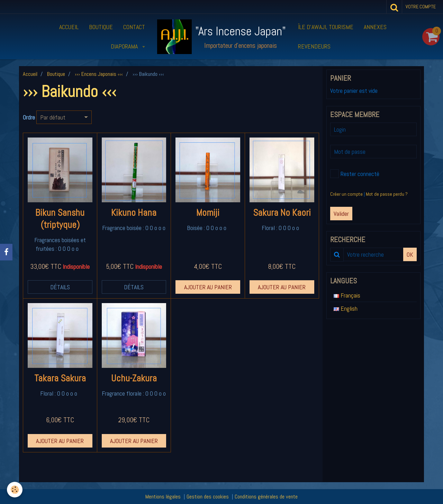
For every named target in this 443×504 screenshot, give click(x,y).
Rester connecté (355, 174)
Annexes (375, 27)
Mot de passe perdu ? (387, 194)
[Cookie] (15, 490)
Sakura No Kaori (282, 213)
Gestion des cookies (208, 497)
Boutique (101, 27)
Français (347, 295)
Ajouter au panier (208, 287)
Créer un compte (346, 194)
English (346, 308)
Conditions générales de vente (266, 497)
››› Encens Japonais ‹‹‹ (99, 74)
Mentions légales (163, 497)
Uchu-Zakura (134, 378)
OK (410, 254)
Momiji (208, 213)
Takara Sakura (60, 378)
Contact (134, 27)
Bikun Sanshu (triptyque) (60, 219)
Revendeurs (314, 46)
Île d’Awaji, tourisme (326, 27)
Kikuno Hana (134, 213)
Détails (60, 287)
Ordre (29, 117)
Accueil (69, 27)
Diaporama (125, 46)
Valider (341, 214)
